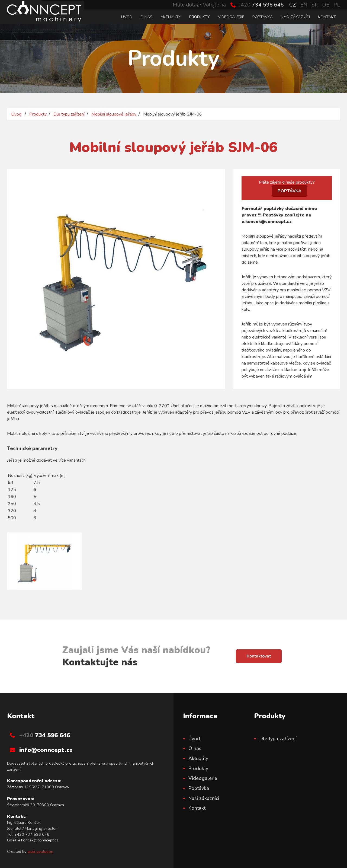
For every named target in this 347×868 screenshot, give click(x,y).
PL (337, 5)
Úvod (127, 17)
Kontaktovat (259, 656)
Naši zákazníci (295, 17)
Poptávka (263, 17)
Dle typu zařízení (69, 114)
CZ (293, 5)
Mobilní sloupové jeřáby (114, 114)
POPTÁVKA (290, 191)
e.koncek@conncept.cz (38, 840)
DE (326, 5)
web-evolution (40, 851)
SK (315, 5)
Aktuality (171, 17)
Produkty (200, 17)
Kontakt (327, 17)
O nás (146, 17)
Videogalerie (231, 17)
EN (304, 5)
